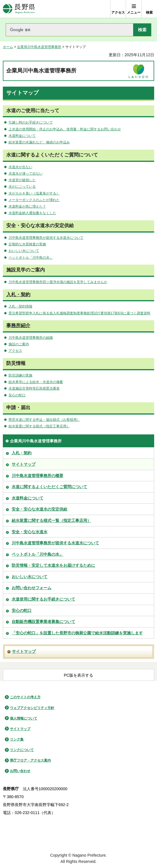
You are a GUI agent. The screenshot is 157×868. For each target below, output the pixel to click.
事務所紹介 (18, 326)
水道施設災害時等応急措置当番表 (34, 388)
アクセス (15, 351)
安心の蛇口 (17, 395)
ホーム (8, 47)
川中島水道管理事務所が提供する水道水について (46, 238)
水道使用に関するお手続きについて (43, 599)
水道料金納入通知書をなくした (32, 213)
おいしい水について (24, 251)
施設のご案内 (19, 344)
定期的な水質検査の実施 (27, 244)
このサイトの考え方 (25, 697)
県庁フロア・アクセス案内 (30, 760)
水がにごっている (22, 187)
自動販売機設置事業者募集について (43, 622)
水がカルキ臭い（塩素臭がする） (34, 193)
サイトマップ (24, 464)
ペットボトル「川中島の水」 (31, 258)
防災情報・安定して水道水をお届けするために (53, 565)
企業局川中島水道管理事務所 (39, 47)
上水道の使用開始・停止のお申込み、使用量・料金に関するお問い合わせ (65, 129)
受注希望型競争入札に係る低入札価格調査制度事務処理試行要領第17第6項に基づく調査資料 (79, 313)
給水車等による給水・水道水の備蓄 (36, 382)
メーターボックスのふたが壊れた (34, 200)
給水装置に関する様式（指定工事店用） (39, 426)
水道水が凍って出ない (26, 173)
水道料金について (22, 136)
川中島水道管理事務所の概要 (37, 476)
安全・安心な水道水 (30, 532)
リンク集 (17, 739)
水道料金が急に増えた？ (27, 206)
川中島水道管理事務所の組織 (31, 338)
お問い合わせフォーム (32, 588)
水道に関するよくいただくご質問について (49, 487)
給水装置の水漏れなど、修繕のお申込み (39, 142)
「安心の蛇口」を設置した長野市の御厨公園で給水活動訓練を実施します (77, 633)
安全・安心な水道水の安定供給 (39, 509)
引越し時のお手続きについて (31, 122)
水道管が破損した (22, 180)
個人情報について (24, 718)
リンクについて (22, 750)
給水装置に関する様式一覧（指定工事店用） (51, 520)
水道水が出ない (20, 167)
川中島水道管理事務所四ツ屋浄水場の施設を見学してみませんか (58, 282)
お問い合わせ (20, 771)
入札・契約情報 (20, 306)
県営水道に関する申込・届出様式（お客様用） (44, 420)
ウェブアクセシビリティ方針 (32, 708)
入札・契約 (18, 295)
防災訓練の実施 (20, 375)
